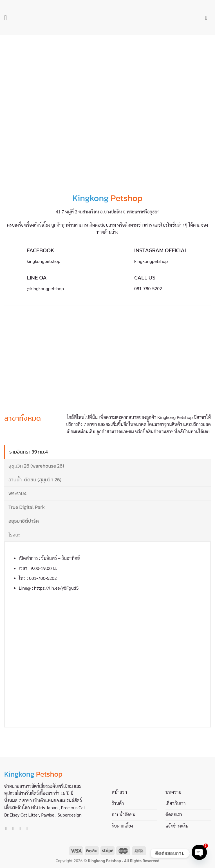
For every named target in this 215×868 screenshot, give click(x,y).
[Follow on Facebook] (8, 828)
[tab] (107, 452)
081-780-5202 (43, 578)
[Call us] (28, 828)
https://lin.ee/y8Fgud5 (56, 588)
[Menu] (8, 18)
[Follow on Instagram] (15, 828)
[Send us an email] (21, 828)
